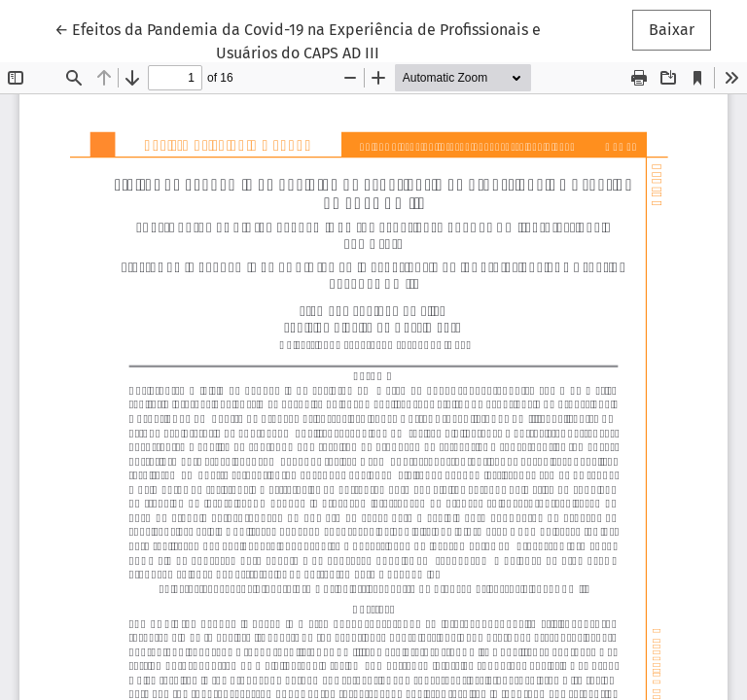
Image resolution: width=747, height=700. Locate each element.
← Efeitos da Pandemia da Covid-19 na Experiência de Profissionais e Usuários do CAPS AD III (298, 40)
